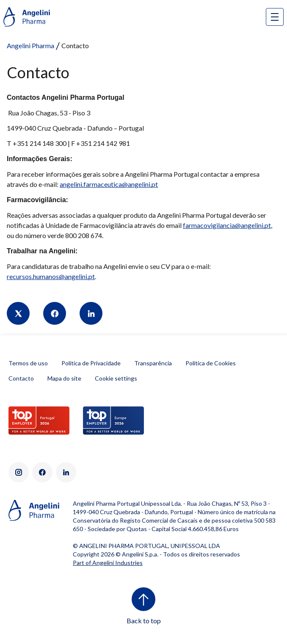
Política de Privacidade (91, 363)
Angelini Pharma (30, 45)
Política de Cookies (211, 363)
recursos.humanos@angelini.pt (51, 276)
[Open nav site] (275, 17)
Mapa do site (64, 378)
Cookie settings (116, 378)
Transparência (153, 363)
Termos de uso (28, 363)
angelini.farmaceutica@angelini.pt (109, 184)
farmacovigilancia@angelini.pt (227, 225)
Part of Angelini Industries (108, 563)
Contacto (21, 378)
